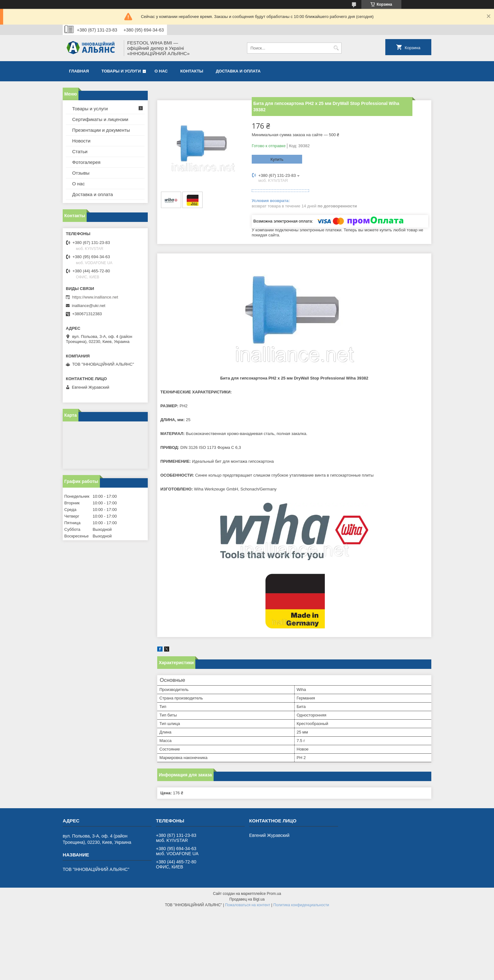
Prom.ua (274, 894)
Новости (81, 141)
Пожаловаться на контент (247, 905)
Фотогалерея (86, 162)
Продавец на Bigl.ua (247, 899)
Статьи (80, 151)
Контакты (192, 71)
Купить (277, 159)
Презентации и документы (101, 130)
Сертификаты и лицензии (100, 119)
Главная (79, 71)
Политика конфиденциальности (301, 905)
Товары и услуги (121, 71)
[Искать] (336, 48)
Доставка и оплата (238, 71)
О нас (161, 71)
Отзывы (81, 173)
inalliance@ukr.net (89, 306)
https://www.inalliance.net (95, 297)
